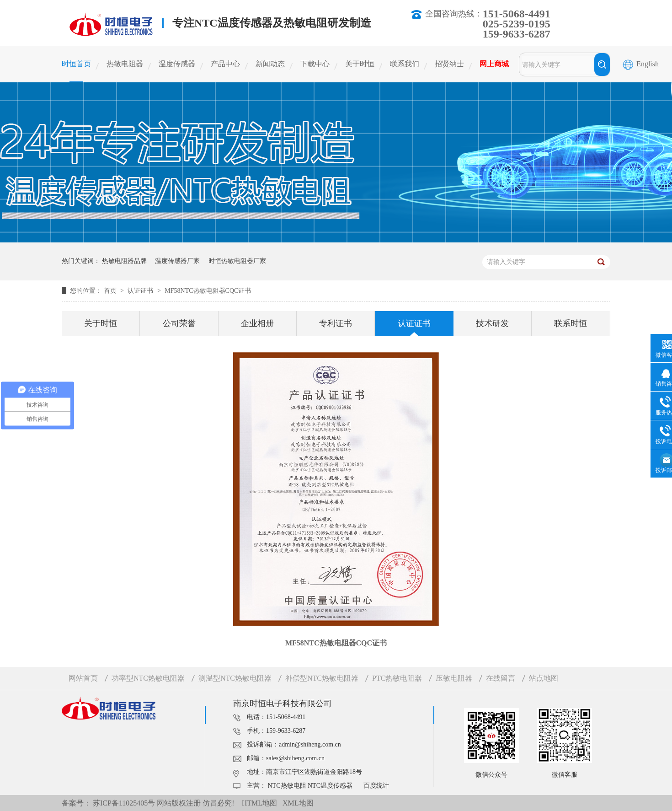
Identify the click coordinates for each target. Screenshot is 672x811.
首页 (111, 291)
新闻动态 (270, 64)
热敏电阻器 (125, 64)
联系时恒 (571, 323)
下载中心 (315, 64)
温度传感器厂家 (177, 261)
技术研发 (492, 323)
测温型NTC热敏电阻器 (235, 678)
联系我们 (405, 64)
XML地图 (298, 803)
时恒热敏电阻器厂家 (237, 261)
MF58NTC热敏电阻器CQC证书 (208, 291)
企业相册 (257, 323)
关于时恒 (360, 64)
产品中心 (225, 64)
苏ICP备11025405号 (124, 803)
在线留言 (501, 678)
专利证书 (336, 323)
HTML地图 (259, 803)
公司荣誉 (179, 323)
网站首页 (83, 678)
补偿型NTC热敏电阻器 (322, 678)
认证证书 (141, 291)
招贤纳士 (449, 64)
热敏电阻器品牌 (124, 261)
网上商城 (494, 64)
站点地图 (544, 678)
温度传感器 (177, 64)
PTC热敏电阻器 (397, 678)
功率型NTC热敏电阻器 (148, 678)
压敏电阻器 (454, 678)
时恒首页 (76, 64)
